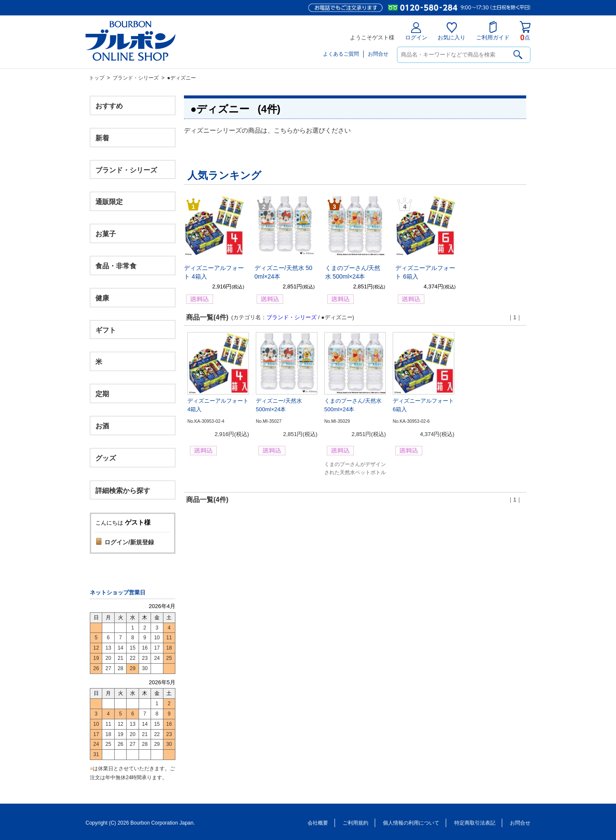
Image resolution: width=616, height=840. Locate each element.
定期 (102, 394)
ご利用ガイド (493, 31)
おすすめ (109, 106)
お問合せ (378, 54)
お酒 (102, 426)
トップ (97, 78)
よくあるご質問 (341, 54)
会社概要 (318, 823)
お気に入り (452, 31)
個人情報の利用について (411, 823)
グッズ (106, 458)
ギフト (106, 330)
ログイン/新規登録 (129, 542)
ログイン (416, 31)
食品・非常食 (116, 266)
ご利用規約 (355, 823)
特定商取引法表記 (475, 823)
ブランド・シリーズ (136, 78)
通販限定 (109, 202)
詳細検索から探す (123, 490)
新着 (102, 138)
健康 (102, 298)
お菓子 (106, 234)
